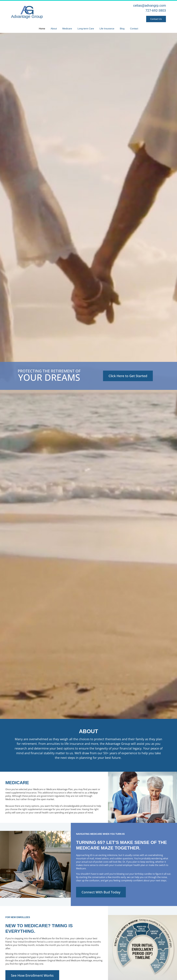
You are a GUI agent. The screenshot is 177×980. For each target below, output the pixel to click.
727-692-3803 (156, 11)
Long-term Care (86, 29)
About (54, 29)
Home (42, 29)
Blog (122, 29)
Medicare (67, 29)
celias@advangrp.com (150, 6)
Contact (134, 29)
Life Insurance (107, 29)
